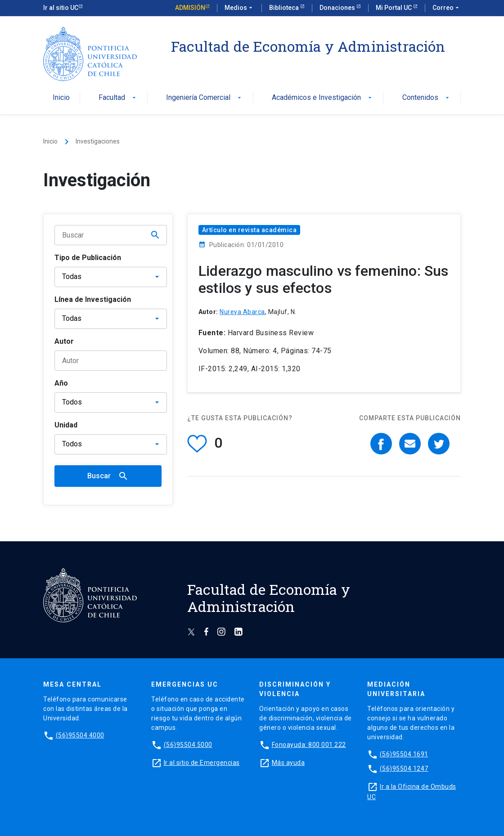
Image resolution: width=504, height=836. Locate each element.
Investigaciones (98, 141)
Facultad (118, 98)
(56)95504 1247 (404, 769)
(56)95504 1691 (404, 754)
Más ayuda (288, 763)
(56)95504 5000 (188, 745)
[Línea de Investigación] (111, 319)
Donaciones (338, 8)
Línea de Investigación (93, 299)
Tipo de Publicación (88, 258)
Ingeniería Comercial (205, 98)
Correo (447, 8)
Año (61, 383)
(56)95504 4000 (80, 735)
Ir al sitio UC (61, 8)
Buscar (108, 476)
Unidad (66, 425)
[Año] (111, 402)
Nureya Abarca (242, 312)
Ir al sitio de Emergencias (202, 763)
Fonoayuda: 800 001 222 (309, 745)
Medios (239, 8)
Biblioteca (285, 8)
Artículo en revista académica (250, 230)
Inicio (61, 98)
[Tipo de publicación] (111, 277)
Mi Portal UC (394, 8)
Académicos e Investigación (323, 98)
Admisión (190, 8)
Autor (64, 341)
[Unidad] (111, 444)
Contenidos (427, 98)
